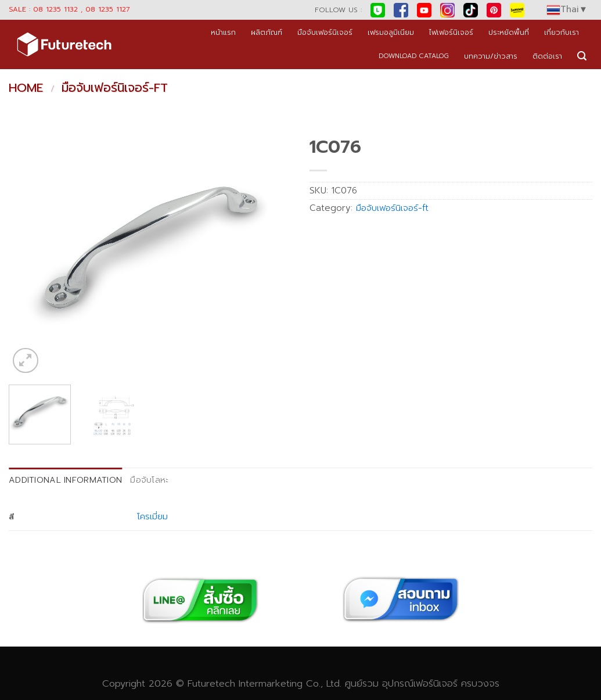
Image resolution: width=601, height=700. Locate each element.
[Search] (582, 56)
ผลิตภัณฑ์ (267, 32)
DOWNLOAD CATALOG (414, 56)
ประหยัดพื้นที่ (509, 32)
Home (26, 88)
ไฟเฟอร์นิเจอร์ (451, 32)
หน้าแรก (223, 32)
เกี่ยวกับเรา (562, 32)
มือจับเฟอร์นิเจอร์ (325, 32)
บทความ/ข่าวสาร (491, 56)
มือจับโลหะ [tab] (149, 480)
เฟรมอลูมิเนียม (391, 32)
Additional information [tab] (65, 480)
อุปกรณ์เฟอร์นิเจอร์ (420, 683)
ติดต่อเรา (547, 56)
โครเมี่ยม (152, 516)
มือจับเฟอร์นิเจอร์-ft (115, 88)
